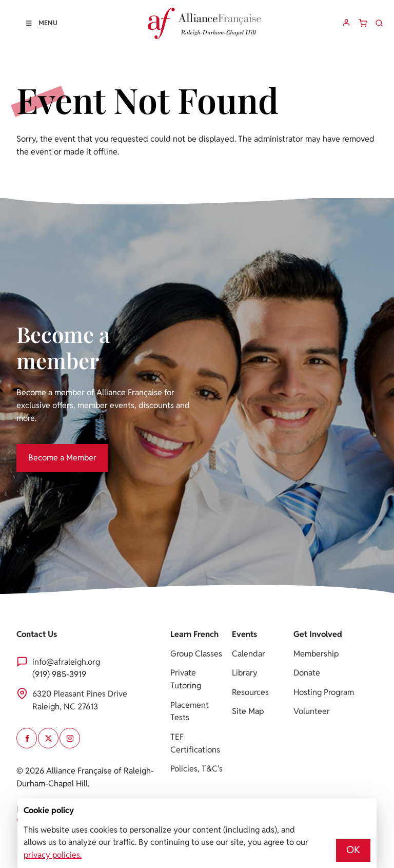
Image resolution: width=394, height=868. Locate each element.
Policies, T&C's (196, 769)
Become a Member (51, 450)
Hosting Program (324, 692)
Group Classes (196, 654)
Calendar (249, 654)
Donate (307, 673)
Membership (316, 654)
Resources (250, 692)
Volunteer (312, 711)
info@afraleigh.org (66, 662)
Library (245, 673)
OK (353, 850)
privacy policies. (53, 855)
